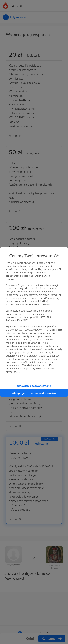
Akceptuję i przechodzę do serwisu (34, 393)
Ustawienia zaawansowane (34, 386)
